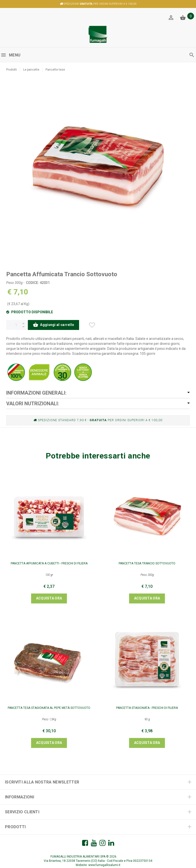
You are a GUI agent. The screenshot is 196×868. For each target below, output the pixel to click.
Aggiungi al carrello (53, 325)
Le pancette (31, 70)
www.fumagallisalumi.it (104, 865)
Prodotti (12, 70)
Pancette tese (55, 70)
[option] (98, 169)
